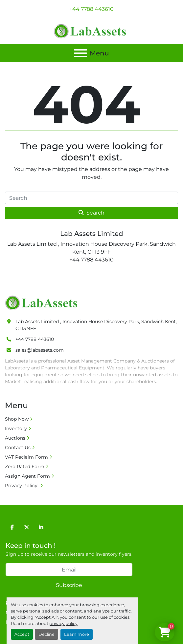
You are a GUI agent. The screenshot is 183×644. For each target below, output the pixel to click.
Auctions (15, 438)
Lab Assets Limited (92, 234)
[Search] (91, 198)
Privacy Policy (22, 486)
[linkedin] (41, 527)
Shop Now (17, 419)
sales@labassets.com (40, 350)
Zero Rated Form (25, 467)
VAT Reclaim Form (26, 457)
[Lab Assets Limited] (43, 302)
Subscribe (69, 585)
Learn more (77, 634)
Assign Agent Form (27, 476)
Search (91, 213)
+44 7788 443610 (91, 9)
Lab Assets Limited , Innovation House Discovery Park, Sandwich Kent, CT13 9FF (96, 325)
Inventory (16, 428)
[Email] (69, 570)
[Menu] (80, 53)
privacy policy (63, 623)
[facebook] (12, 527)
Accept (22, 634)
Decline (46, 634)
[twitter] (27, 527)
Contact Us (18, 447)
